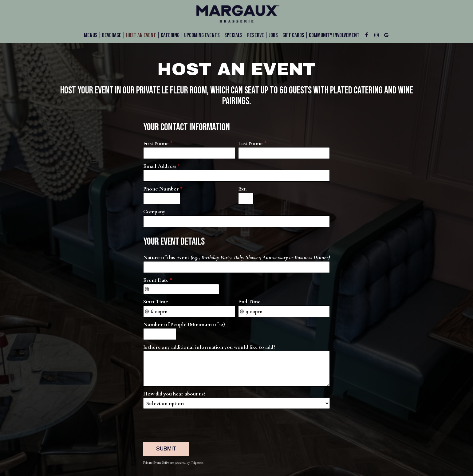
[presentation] (190, 424)
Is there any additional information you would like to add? (209, 347)
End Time (249, 301)
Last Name (252, 143)
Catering (170, 35)
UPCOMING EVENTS (202, 35)
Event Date (158, 280)
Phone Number (163, 189)
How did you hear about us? (174, 394)
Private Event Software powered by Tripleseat (173, 463)
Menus (91, 35)
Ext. (242, 189)
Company (154, 211)
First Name (158, 143)
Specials (233, 35)
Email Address (162, 166)
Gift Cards (293, 35)
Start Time (156, 301)
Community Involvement (334, 35)
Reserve (256, 35)
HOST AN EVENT (141, 35)
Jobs (273, 35)
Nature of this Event (236, 257)
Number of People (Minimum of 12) (184, 324)
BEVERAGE (112, 35)
